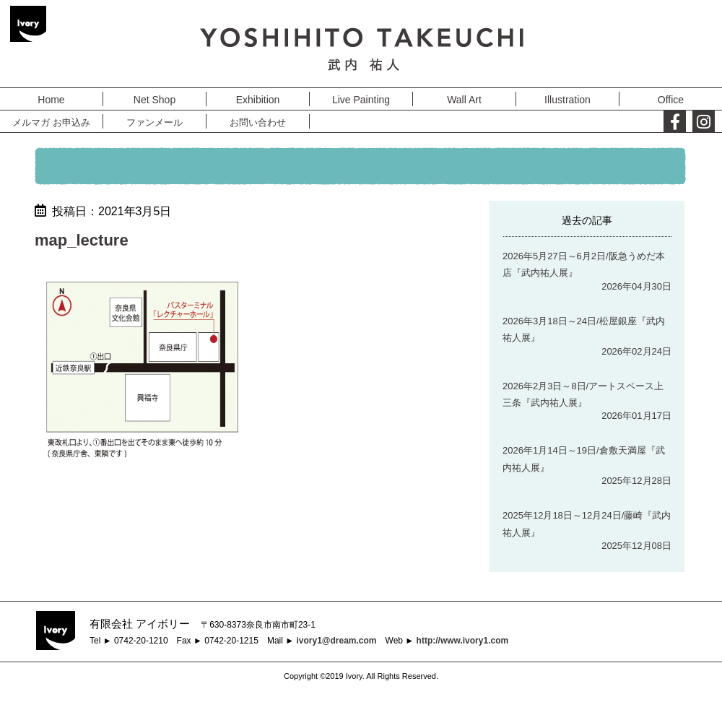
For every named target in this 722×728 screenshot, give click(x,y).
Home (51, 100)
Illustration (567, 100)
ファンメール (155, 122)
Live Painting (361, 100)
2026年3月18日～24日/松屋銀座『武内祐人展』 (584, 329)
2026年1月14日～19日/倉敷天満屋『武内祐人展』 (584, 459)
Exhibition (258, 100)
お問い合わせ (258, 122)
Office (671, 100)
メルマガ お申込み (51, 122)
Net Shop (155, 100)
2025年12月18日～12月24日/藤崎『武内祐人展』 (587, 524)
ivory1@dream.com (336, 641)
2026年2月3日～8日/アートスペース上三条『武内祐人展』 (583, 394)
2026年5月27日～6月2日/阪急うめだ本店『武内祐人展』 (584, 264)
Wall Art (464, 100)
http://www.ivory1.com (463, 641)
